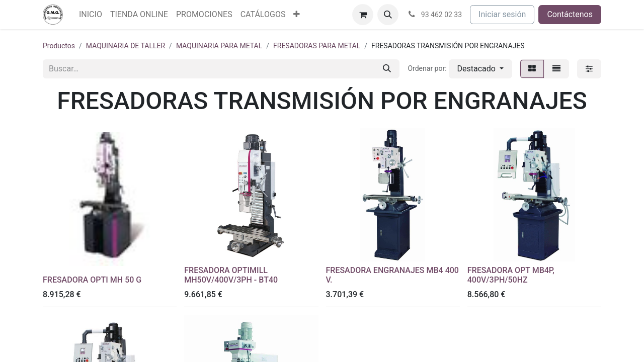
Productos (59, 46)
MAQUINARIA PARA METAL (219, 46)
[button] (388, 15)
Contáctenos (570, 14)
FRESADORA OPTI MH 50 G (92, 280)
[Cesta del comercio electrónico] (363, 15)
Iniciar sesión (502, 14)
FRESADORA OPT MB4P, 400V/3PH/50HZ (511, 275)
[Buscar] (387, 69)
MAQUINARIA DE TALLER (126, 46)
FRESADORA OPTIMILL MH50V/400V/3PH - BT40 (231, 275)
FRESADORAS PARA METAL (317, 46)
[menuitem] (91, 15)
